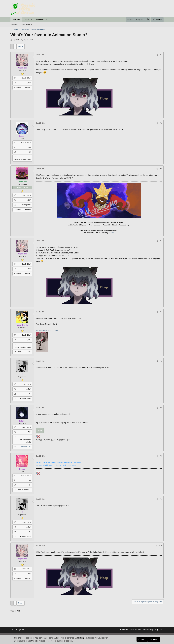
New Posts (15, 24)
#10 (160, 546)
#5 (161, 312)
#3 (161, 169)
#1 (161, 55)
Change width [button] (20, 630)
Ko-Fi (112, 233)
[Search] (157, 20)
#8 (161, 456)
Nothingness (26, 205)
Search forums (27, 24)
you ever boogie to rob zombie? (47, 330)
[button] (32, 20)
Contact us (124, 630)
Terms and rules (136, 630)
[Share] (157, 55)
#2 (161, 123)
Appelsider (16, 40)
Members (40, 20)
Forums (16, 20)
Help (157, 630)
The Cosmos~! (25, 398)
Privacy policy (148, 630)
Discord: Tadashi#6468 (22, 159)
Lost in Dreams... (24, 490)
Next (20, 46)
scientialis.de (26, 447)
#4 (161, 241)
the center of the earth (23, 347)
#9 (161, 499)
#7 (161, 408)
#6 (161, 361)
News (27, 20)
